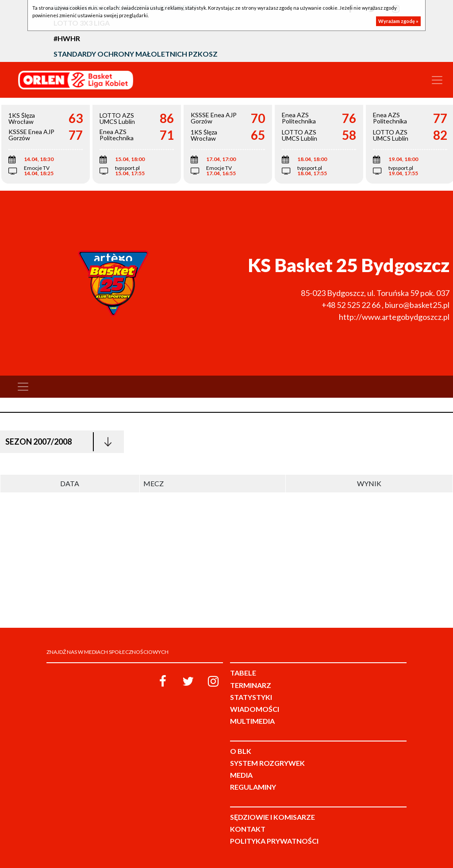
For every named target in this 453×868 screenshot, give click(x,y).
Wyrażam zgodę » (398, 21)
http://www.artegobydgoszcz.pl (394, 317)
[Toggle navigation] (437, 80)
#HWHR (67, 38)
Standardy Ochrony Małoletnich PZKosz (136, 54)
